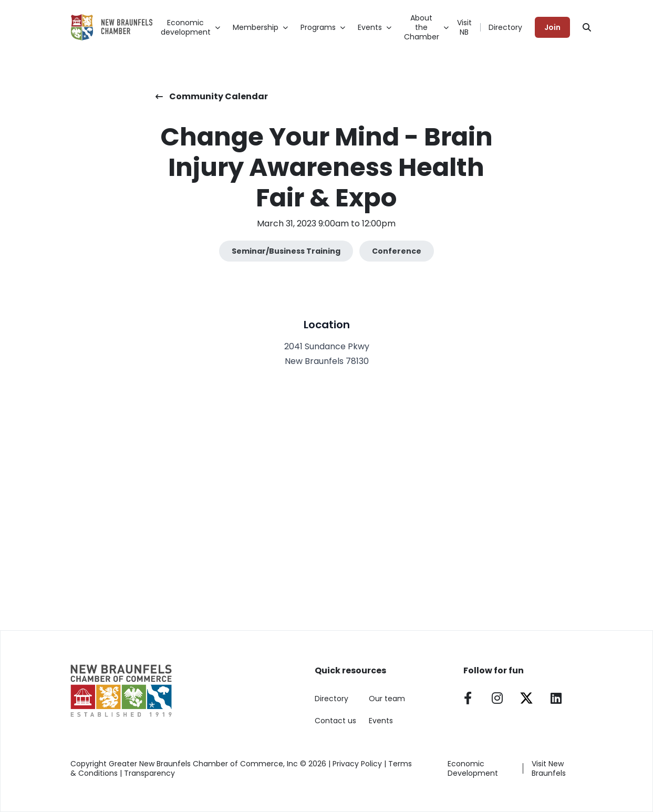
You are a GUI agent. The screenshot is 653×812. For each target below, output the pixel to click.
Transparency (149, 773)
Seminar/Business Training (286, 251)
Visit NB (464, 27)
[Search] (587, 27)
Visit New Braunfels (549, 768)
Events (381, 721)
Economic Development (473, 768)
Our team (387, 699)
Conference (397, 251)
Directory (505, 27)
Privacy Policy (357, 764)
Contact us (335, 721)
